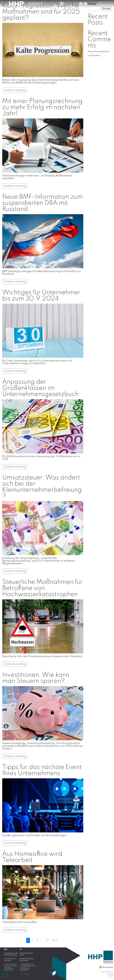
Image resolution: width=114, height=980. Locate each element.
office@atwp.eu (25, 968)
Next (55, 940)
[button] (5, 975)
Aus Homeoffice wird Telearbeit (32, 857)
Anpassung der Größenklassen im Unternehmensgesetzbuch (40, 388)
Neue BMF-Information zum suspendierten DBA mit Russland (42, 203)
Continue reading (15, 90)
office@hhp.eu (9, 968)
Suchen (106, 9)
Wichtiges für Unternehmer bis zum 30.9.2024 (41, 296)
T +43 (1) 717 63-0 (10, 964)
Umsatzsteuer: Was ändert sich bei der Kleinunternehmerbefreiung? (42, 487)
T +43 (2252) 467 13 (26, 964)
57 (47, 940)
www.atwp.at (24, 970)
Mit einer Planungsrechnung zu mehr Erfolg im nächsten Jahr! (42, 107)
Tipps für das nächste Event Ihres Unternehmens (42, 770)
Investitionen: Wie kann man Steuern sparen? (36, 678)
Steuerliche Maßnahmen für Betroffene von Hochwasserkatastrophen (42, 588)
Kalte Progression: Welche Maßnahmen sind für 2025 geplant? (41, 12)
